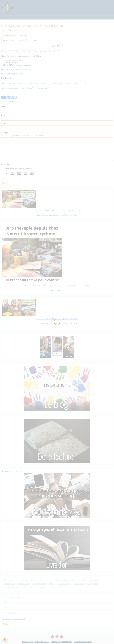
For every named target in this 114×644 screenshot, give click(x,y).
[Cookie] (5, 639)
